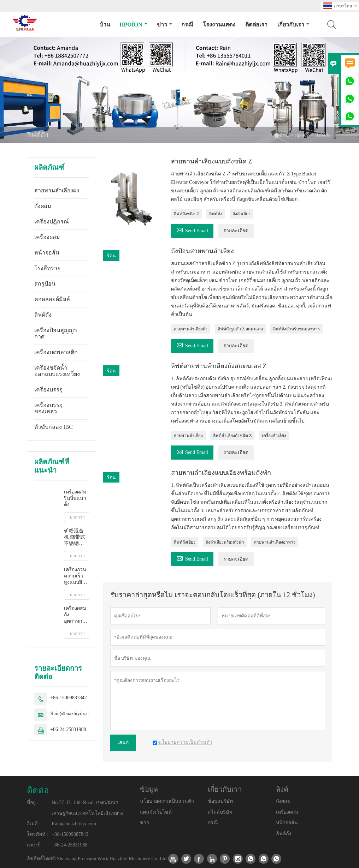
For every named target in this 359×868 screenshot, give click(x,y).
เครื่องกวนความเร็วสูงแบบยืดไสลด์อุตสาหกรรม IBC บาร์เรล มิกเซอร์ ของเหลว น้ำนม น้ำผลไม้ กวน (76, 576)
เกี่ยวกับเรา (293, 25)
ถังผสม (43, 206)
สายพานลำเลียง (188, 436)
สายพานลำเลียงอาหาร (275, 542)
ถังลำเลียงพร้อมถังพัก (225, 542)
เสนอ (123, 743)
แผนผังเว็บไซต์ (156, 812)
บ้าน (105, 25)
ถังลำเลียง (242, 214)
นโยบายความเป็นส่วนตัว (167, 801)
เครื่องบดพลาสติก (56, 352)
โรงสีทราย (47, 268)
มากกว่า (77, 517)
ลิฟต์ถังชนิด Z (186, 214)
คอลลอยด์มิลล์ (52, 299)
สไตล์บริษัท (220, 812)
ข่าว (165, 25)
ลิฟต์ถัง (43, 315)
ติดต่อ (38, 790)
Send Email (192, 230)
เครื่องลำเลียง (274, 436)
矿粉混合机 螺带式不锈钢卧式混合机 (75, 537)
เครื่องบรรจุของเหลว (48, 408)
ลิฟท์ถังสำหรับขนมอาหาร (296, 329)
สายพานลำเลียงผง (57, 190)
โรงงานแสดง (219, 25)
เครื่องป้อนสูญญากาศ (56, 333)
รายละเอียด (236, 231)
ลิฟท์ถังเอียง (185, 542)
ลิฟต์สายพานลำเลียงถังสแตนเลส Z (219, 366)
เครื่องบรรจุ (48, 390)
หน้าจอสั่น (47, 253)
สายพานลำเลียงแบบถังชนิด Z (212, 161)
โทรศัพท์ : (37, 834)
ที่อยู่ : (33, 803)
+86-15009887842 (69, 698)
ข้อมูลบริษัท (220, 801)
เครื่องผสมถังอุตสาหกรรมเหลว (76, 615)
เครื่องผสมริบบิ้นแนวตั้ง (75, 498)
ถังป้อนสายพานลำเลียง (202, 251)
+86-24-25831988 (68, 729)
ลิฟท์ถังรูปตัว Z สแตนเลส (240, 329)
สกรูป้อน (45, 284)
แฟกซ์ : (35, 845)
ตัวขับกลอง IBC (54, 427)
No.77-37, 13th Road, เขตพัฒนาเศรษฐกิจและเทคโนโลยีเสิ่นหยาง (87, 808)
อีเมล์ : (34, 824)
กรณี (187, 25)
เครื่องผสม (47, 237)
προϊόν (134, 25)
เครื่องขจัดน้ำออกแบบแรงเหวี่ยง (57, 371)
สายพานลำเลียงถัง (191, 329)
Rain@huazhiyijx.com (72, 714)
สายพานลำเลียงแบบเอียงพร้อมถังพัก (221, 473)
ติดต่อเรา (256, 25)
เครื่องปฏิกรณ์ (52, 222)
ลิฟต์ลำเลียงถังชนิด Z (232, 436)
